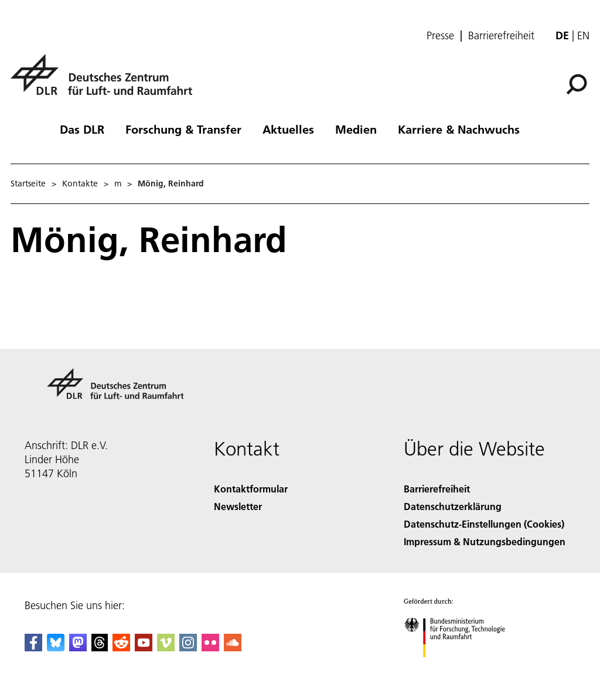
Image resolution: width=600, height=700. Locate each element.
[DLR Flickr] (210, 648)
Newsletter (238, 506)
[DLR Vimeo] (166, 648)
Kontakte (80, 184)
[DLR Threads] (100, 648)
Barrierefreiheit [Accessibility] (437, 489)
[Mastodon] (78, 648)
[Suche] (577, 84)
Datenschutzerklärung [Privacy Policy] (453, 506)
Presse (440, 36)
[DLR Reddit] (121, 648)
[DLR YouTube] (144, 648)
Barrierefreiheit (501, 36)
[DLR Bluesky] (56, 648)
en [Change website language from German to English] (583, 35)
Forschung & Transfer (183, 129)
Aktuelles (288, 129)
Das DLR (82, 129)
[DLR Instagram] (188, 648)
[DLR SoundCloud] (233, 648)
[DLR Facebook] (33, 648)
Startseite (28, 184)
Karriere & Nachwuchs (459, 129)
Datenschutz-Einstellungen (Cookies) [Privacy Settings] (484, 524)
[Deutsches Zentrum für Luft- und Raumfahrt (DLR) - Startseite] (106, 81)
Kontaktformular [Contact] (251, 489)
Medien (356, 129)
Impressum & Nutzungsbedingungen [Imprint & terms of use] (485, 541)
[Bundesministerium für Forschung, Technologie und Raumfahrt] (461, 667)
